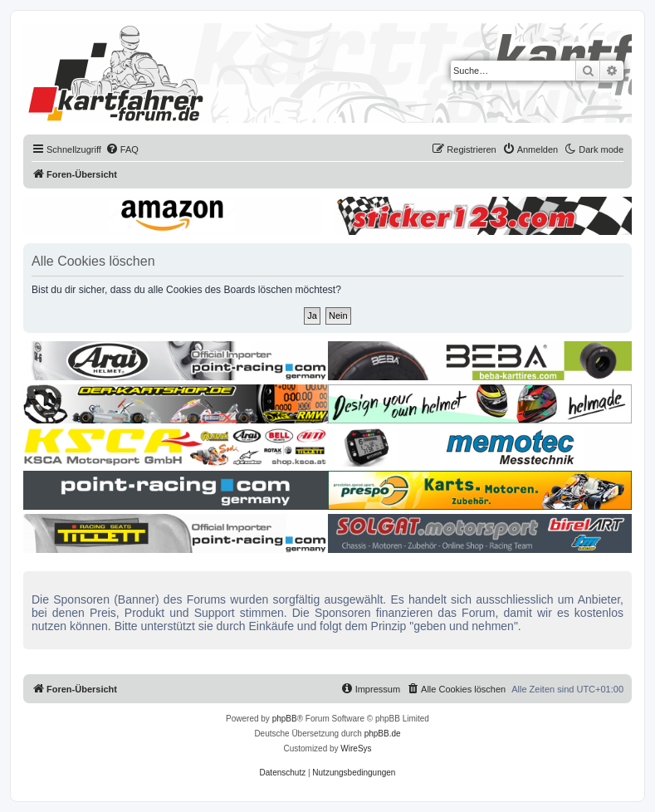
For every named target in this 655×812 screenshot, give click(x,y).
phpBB (285, 719)
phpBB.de (383, 734)
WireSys (356, 748)
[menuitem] (122, 149)
